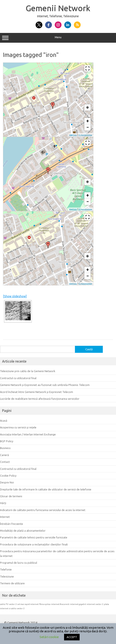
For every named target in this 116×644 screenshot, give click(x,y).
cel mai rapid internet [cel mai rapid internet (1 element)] (28, 604)
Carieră (4, 455)
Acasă (4, 421)
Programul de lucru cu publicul (19, 563)
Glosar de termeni (11, 496)
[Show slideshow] (15, 296)
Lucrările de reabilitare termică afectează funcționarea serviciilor (40, 399)
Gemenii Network (58, 8)
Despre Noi (7, 482)
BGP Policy (7, 441)
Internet (5, 517)
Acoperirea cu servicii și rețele (18, 427)
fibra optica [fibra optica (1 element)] (45, 604)
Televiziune (7, 576)
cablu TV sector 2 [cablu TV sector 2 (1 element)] (8, 604)
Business (5, 448)
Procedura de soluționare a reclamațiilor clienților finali (34, 544)
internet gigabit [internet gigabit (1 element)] (78, 604)
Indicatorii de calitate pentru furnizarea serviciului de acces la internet (43, 510)
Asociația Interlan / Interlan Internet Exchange (28, 434)
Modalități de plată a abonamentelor (23, 531)
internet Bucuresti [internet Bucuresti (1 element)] (60, 604)
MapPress (73, 135)
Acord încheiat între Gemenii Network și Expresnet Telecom (37, 392)
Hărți (3, 503)
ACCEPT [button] (72, 637)
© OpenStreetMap (85, 135)
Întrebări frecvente (11, 524)
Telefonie (6, 569)
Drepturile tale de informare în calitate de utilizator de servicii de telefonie (46, 489)
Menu (58, 38)
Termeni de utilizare (12, 583)
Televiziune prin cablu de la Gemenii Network (28, 371)
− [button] (87, 127)
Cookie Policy (8, 476)
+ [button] (88, 121)
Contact (5, 462)
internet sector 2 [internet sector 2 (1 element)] (95, 604)
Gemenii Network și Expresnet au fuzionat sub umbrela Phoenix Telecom (45, 385)
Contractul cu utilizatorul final (18, 378)
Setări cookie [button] (49, 637)
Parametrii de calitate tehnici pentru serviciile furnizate (34, 537)
